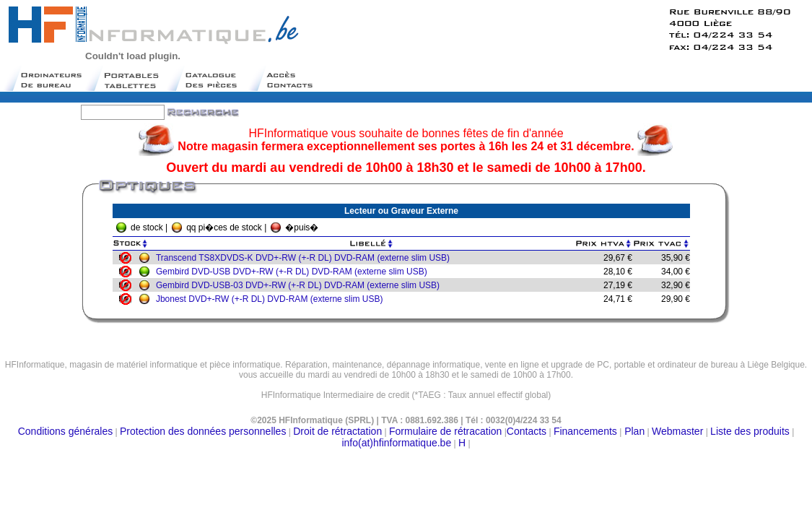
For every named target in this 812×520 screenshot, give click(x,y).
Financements (585, 431)
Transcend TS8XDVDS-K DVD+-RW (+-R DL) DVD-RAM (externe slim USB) (306, 258)
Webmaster (677, 431)
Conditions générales (66, 431)
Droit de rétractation (337, 431)
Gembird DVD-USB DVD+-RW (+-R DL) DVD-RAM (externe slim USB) (295, 272)
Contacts (527, 431)
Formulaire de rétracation (445, 431)
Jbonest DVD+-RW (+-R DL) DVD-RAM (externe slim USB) (273, 299)
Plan (633, 431)
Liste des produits (750, 431)
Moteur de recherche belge (406, 400)
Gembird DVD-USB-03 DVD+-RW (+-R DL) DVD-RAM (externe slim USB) (301, 285)
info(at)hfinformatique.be (396, 443)
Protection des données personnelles (203, 431)
